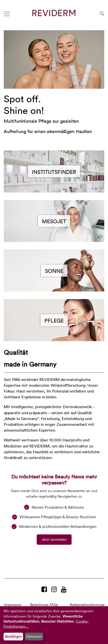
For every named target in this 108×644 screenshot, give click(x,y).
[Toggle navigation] (7, 14)
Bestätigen (13, 636)
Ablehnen (34, 636)
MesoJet (54, 221)
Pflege (54, 320)
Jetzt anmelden (54, 539)
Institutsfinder (54, 172)
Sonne (54, 271)
